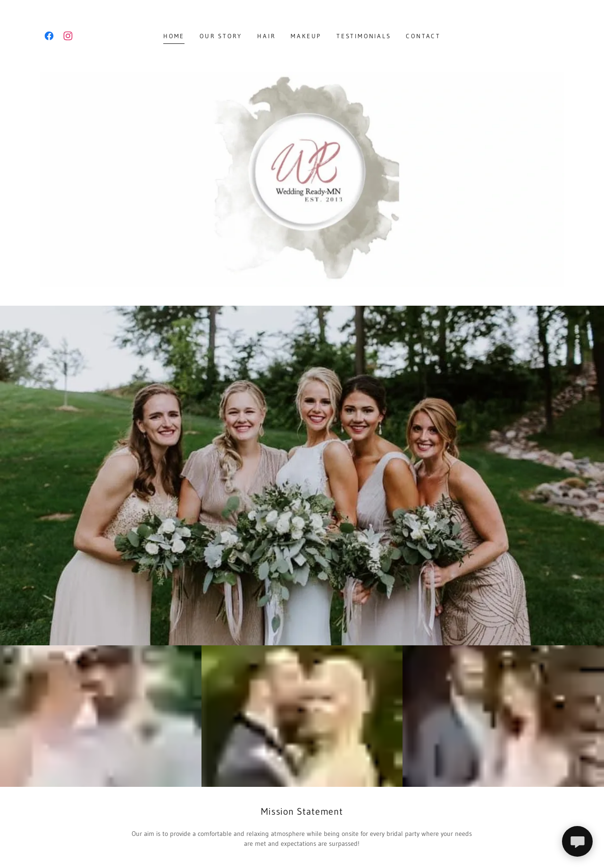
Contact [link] (423, 36)
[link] (49, 36)
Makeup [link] (306, 36)
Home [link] (174, 36)
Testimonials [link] (364, 36)
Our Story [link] (221, 36)
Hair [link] (266, 36)
